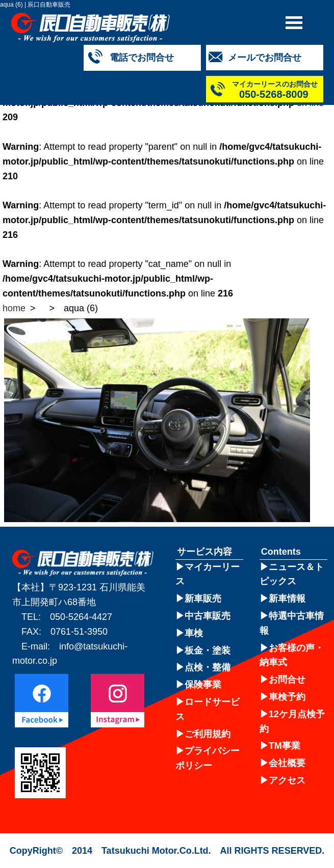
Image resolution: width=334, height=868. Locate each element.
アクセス (287, 780)
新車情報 (287, 599)
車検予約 (287, 697)
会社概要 (287, 763)
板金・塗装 (208, 650)
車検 (194, 633)
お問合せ (287, 680)
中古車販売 (208, 616)
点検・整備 (208, 667)
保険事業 (203, 685)
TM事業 (285, 746)
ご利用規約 (208, 734)
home (14, 308)
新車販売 (203, 599)
